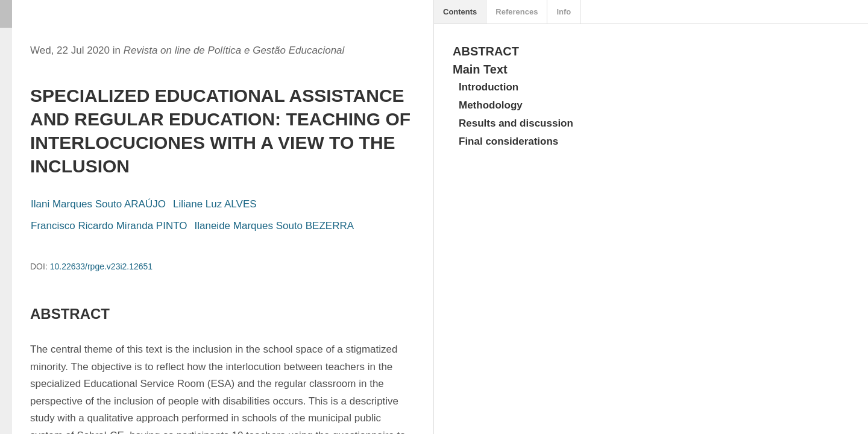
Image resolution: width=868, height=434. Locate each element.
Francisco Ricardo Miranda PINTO (109, 226)
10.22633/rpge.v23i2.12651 (101, 266)
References (517, 12)
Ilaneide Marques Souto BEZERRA (275, 226)
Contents (460, 12)
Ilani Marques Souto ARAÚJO (98, 204)
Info (564, 12)
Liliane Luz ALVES (215, 204)
